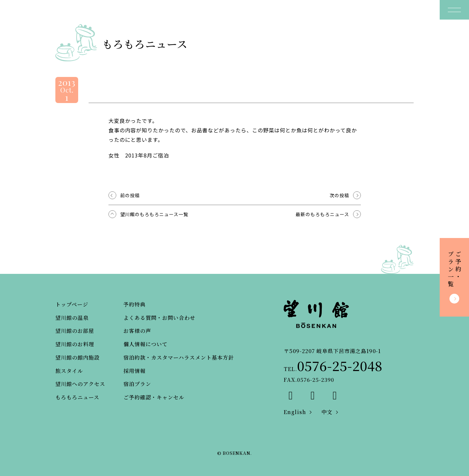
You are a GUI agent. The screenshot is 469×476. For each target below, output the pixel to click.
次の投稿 (339, 195)
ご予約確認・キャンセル (154, 397)
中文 (327, 412)
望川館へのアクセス (80, 384)
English (295, 412)
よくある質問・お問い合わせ (159, 318)
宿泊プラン (137, 384)
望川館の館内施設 (78, 357)
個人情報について (146, 344)
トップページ (72, 304)
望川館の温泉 (72, 318)
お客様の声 (137, 331)
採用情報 (135, 371)
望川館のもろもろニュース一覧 (154, 214)
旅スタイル (69, 371)
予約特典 (135, 304)
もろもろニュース (77, 397)
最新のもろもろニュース (322, 214)
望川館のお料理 (75, 344)
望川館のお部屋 (75, 331)
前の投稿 (130, 195)
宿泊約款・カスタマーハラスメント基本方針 (179, 357)
